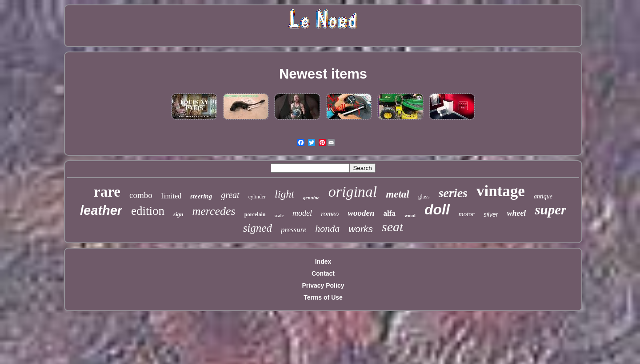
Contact (323, 273)
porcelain (255, 214)
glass (424, 196)
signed (258, 228)
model (302, 213)
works (361, 229)
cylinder (257, 197)
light (284, 194)
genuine (311, 198)
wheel (516, 213)
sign (178, 214)
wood (410, 215)
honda (327, 228)
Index (323, 261)
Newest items (323, 74)
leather (101, 210)
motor (467, 214)
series (453, 193)
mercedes (214, 211)
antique (543, 196)
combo (141, 195)
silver (491, 214)
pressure (294, 230)
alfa (390, 213)
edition (148, 211)
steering (201, 196)
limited (171, 196)
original (353, 192)
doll (437, 210)
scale (279, 216)
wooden (361, 213)
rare (107, 192)
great (230, 195)
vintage (501, 191)
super (550, 210)
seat (392, 227)
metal (397, 194)
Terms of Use (323, 297)
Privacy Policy (323, 285)
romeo (330, 214)
